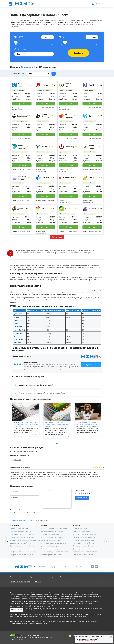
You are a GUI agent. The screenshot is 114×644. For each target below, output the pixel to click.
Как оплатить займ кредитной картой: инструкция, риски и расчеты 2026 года (57, 425)
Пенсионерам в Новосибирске (21, 531)
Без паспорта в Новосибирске (52, 555)
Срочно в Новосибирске (81, 528)
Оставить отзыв (16, 459)
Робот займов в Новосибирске (52, 540)
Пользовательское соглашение (70, 577)
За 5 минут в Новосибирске (51, 549)
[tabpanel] (26, 420)
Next (107, 541)
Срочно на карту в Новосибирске (53, 531)
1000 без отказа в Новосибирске (84, 537)
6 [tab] (56, 560)
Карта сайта (38, 582)
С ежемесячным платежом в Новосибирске (25, 540)
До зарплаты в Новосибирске (20, 543)
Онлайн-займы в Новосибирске (52, 537)
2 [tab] (43, 560)
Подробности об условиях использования (73, 616)
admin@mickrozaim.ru (97, 635)
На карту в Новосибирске (19, 528)
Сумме (30, 74)
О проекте (13, 577)
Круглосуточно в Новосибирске (84, 540)
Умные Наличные (20, 340)
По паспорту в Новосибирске (83, 546)
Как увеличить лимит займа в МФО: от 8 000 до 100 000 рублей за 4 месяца (88, 423)
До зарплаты (18, 333)
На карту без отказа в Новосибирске (85, 534)
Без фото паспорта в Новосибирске (22, 552)
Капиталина (18, 327)
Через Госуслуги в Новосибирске (21, 549)
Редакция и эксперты (37, 577)
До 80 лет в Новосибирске (50, 546)
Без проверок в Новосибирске (83, 543)
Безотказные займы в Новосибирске (85, 552)
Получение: (20, 49)
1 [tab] (40, 560)
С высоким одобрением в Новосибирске (55, 552)
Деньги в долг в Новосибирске (83, 549)
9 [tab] (65, 560)
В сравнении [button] (98, 4)
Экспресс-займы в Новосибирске (22, 555)
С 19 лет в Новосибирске (81, 531)
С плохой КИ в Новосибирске (83, 555)
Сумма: (19, 37)
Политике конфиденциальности (86, 640)
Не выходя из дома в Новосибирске (54, 543)
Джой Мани (18, 314)
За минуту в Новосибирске (51, 534)
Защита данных (52, 577)
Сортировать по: (18, 74)
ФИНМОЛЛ (17, 343)
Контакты (23, 577)
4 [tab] (49, 560)
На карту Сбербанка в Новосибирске (54, 528)
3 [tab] (46, 560)
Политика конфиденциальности (20, 582)
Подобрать (78, 53)
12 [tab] (74, 560)
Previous (8, 541)
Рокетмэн (17, 317)
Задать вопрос (91, 365)
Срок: (62, 37)
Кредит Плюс (18, 320)
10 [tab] (68, 560)
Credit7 (16, 324)
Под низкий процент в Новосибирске (23, 534)
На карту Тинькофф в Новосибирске (23, 537)
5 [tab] (53, 560)
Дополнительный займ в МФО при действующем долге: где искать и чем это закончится (26, 424)
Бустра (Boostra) (19, 330)
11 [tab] (71, 560)
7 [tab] (59, 560)
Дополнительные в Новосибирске (22, 546)
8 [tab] (62, 560)
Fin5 (15, 336)
